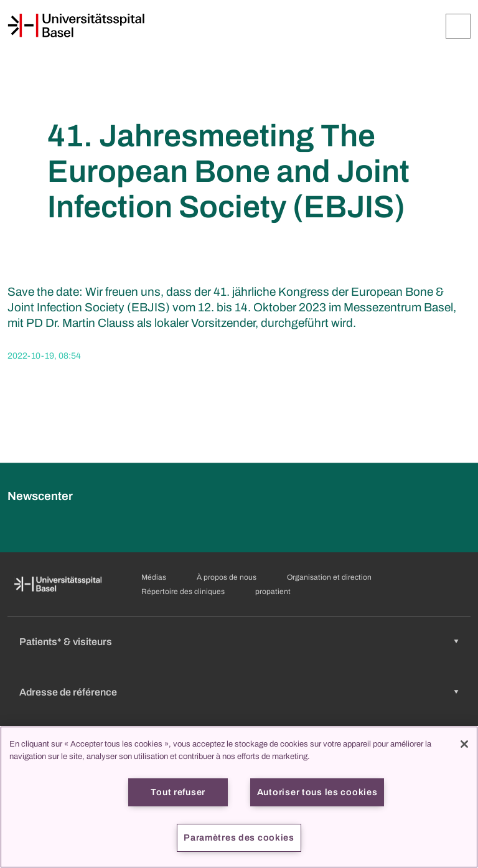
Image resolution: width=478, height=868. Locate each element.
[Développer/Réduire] (458, 26)
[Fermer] (464, 744)
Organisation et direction (329, 577)
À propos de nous (227, 577)
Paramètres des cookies (239, 837)
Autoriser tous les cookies (317, 792)
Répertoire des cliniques (183, 592)
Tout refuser (178, 792)
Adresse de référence (68, 692)
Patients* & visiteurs (66, 642)
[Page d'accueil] (76, 26)
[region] (239, 797)
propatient (273, 592)
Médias (154, 577)
